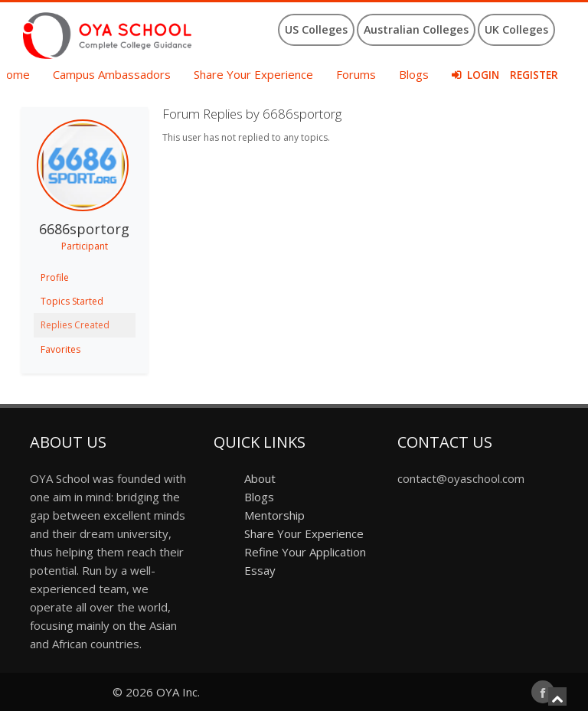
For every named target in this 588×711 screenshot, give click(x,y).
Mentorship (274, 515)
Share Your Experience (253, 74)
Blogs (414, 74)
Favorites (60, 349)
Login (483, 75)
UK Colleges (516, 29)
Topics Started (72, 301)
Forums (356, 74)
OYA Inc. (178, 692)
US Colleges (316, 29)
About (260, 478)
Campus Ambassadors (112, 74)
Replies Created (75, 325)
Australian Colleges (416, 29)
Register (534, 75)
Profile (55, 277)
